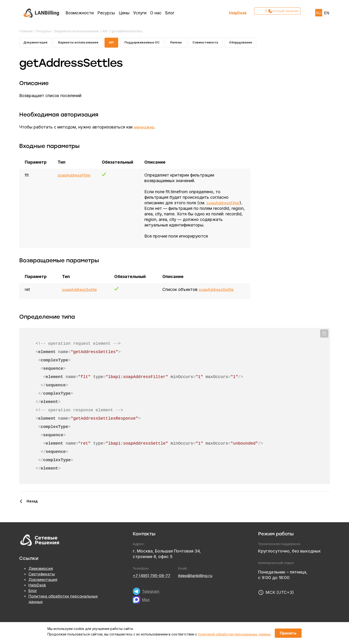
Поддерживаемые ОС (152, 43)
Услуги (140, 13)
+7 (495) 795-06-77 (153, 582)
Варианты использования (83, 43)
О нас (156, 13)
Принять (288, 633)
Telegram (151, 598)
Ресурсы (106, 13)
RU (319, 13)
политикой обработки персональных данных (234, 634)
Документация (37, 43)
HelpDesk (238, 13)
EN (327, 13)
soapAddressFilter (75, 176)
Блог (170, 13)
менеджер (144, 128)
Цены (124, 13)
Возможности (80, 13)
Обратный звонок (280, 13)
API (119, 43)
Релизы (188, 43)
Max (146, 606)
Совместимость (220, 43)
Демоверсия (41, 575)
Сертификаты (42, 581)
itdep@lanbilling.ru (199, 582)
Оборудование (258, 43)
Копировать (324, 340)
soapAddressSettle (80, 296)
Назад (32, 508)
